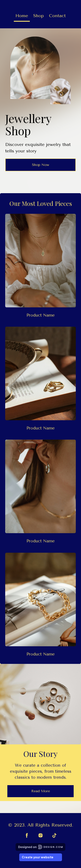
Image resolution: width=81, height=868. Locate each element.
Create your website (41, 857)
